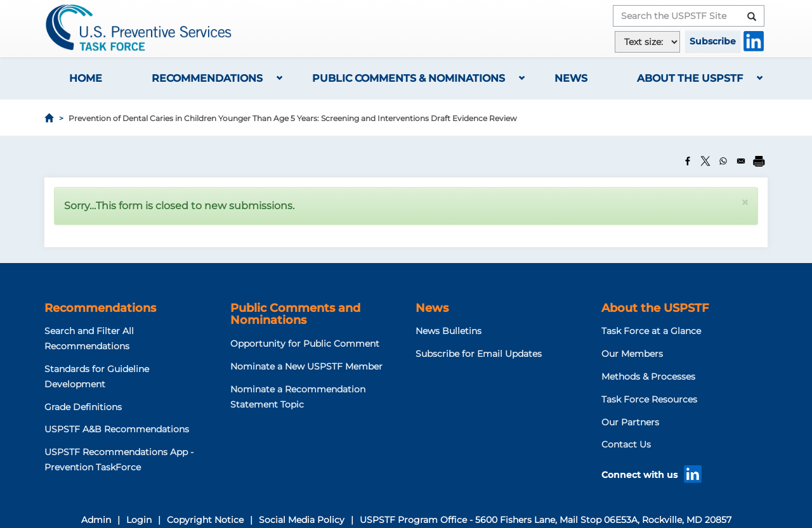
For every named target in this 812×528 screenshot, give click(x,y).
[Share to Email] (741, 161)
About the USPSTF (690, 78)
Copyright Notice (205, 520)
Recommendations (207, 78)
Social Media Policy (302, 520)
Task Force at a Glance (651, 331)
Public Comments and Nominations (295, 314)
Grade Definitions (83, 407)
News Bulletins (449, 331)
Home (86, 78)
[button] (745, 203)
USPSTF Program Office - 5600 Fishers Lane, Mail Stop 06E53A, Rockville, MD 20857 (546, 520)
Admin (96, 520)
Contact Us (626, 444)
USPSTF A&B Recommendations (117, 429)
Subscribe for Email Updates (479, 354)
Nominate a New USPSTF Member (306, 366)
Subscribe (713, 41)
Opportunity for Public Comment (305, 344)
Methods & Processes (648, 377)
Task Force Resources (649, 399)
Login (139, 520)
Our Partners (630, 422)
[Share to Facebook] (688, 161)
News (571, 78)
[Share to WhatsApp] (723, 161)
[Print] (759, 161)
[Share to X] (705, 161)
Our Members (632, 354)
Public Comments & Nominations (409, 78)
